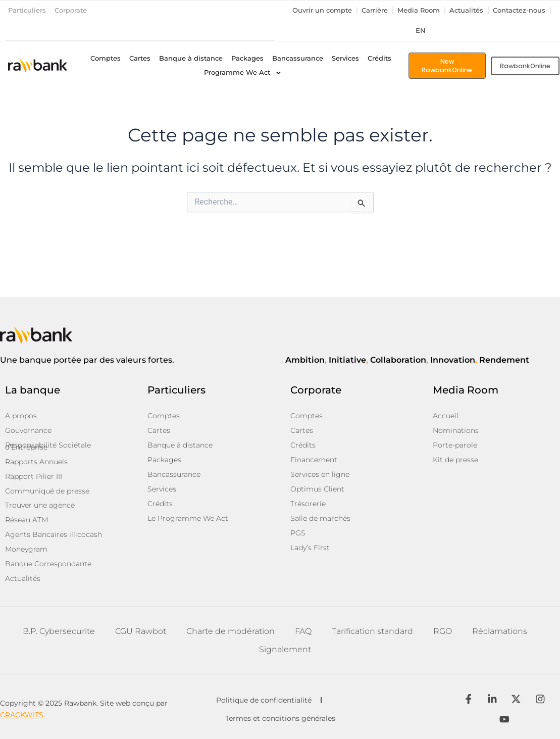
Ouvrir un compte (322, 10)
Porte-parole (455, 450)
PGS (298, 535)
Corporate (71, 10)
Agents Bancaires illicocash (54, 536)
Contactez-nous (519, 10)
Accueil (446, 422)
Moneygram (26, 550)
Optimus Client (317, 492)
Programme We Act (243, 73)
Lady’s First (310, 549)
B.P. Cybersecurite (59, 630)
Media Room (419, 10)
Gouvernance (28, 436)
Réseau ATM (27, 522)
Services (345, 58)
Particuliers (27, 10)
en (421, 31)
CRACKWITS (22, 714)
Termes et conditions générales (281, 718)
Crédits (379, 58)
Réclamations (500, 630)
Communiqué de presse (47, 494)
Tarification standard (372, 630)
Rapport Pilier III (34, 479)
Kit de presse (455, 464)
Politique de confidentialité (264, 700)
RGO (443, 630)
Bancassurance (298, 58)
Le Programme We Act (188, 521)
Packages (247, 58)
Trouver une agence (40, 508)
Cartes (140, 58)
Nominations (456, 436)
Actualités (466, 10)
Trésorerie (308, 507)
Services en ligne (320, 478)
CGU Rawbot (141, 630)
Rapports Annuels (36, 465)
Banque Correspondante (48, 564)
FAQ (303, 630)
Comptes (106, 58)
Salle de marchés (320, 521)
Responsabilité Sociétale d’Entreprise (48, 451)
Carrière (375, 10)
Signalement (285, 648)
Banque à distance (191, 58)
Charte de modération (231, 630)
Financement (314, 464)
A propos (21, 422)
